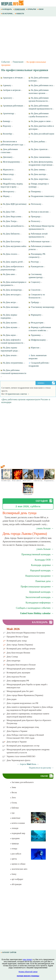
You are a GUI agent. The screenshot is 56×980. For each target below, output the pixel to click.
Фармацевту (36, 315)
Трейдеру (35, 302)
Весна (13, 792)
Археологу (7, 98)
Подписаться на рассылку (41, 768)
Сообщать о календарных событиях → (35, 608)
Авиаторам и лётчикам (13, 78)
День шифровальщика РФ (18, 681)
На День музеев (9, 323)
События (5, 62)
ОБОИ (41, 9)
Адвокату (7, 85)
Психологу (35, 221)
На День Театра (9, 221)
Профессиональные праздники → (37, 587)
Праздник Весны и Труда (17, 637)
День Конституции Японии (18, 653)
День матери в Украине (17, 742)
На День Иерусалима (12, 216)
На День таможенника (40, 157)
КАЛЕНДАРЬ (7, 9)
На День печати (9, 355)
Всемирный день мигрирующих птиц (23, 727)
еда (12, 813)
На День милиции (10, 307)
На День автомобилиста (13, 226)
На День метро (9, 302)
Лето (13, 798)
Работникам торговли (40, 241)
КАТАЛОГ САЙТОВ (9, 952)
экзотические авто (19, 869)
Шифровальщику (38, 340)
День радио (12, 699)
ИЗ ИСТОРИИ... (7, 14)
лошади (14, 828)
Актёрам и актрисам (11, 90)
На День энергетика (39, 179)
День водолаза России (16, 677)
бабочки (14, 808)
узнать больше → (45, 528)
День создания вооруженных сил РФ (22, 703)
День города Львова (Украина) (20, 645)
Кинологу (7, 179)
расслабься (16, 854)
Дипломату (7, 157)
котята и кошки (17, 823)
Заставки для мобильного (22, 782)
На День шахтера (38, 174)
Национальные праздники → (39, 576)
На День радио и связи (41, 121)
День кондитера (13, 661)
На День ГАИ (8, 212)
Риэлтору (35, 262)
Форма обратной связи (28, 972)
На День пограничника (13, 363)
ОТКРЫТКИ (31, 9)
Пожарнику (36, 191)
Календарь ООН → (44, 560)
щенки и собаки (18, 864)
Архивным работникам (13, 106)
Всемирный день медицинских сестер (23, 746)
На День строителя (39, 149)
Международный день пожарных (21, 669)
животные (15, 818)
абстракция (16, 884)
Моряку (6, 196)
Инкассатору (8, 174)
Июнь (34, 764)
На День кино (9, 274)
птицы (14, 849)
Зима (13, 787)
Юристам (35, 348)
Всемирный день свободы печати (21, 649)
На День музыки (10, 327)
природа (14, 843)
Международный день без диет (20, 691)
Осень (13, 803)
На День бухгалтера (12, 241)
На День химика (38, 170)
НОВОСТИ (20, 14)
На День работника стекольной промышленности (13, 373)
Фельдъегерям (37, 323)
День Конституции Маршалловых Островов (26, 633)
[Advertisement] (28, 38)
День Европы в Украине (17, 731)
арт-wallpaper (17, 879)
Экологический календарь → (39, 597)
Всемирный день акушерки (18, 673)
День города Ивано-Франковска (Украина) (25, 695)
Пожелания (18, 62)
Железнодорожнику (11, 162)
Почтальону (36, 204)
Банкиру (6, 121)
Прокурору (35, 216)
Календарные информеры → (40, 603)
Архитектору (8, 113)
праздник (15, 838)
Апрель (23, 764)
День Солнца (12, 657)
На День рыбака (38, 142)
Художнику (36, 335)
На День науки (9, 335)
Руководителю (37, 266)
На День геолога (10, 254)
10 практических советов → (17, 394)
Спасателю (35, 290)
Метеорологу (8, 191)
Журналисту (8, 170)
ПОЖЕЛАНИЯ (19, 9)
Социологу (35, 282)
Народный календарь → (42, 570)
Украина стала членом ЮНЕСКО (21, 756)
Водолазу (7, 126)
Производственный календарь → (37, 554)
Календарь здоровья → (42, 565)
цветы (13, 859)
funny (13, 874)
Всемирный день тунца (17, 641)
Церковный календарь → (41, 592)
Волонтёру (7, 134)
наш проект (27, 959)
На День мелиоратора (12, 290)
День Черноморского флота (18, 760)
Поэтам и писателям (40, 212)
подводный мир (18, 833)
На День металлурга (11, 295)
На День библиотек (11, 234)
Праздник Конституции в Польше (21, 665)
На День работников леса (42, 85)
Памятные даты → (44, 581)
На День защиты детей (12, 262)
